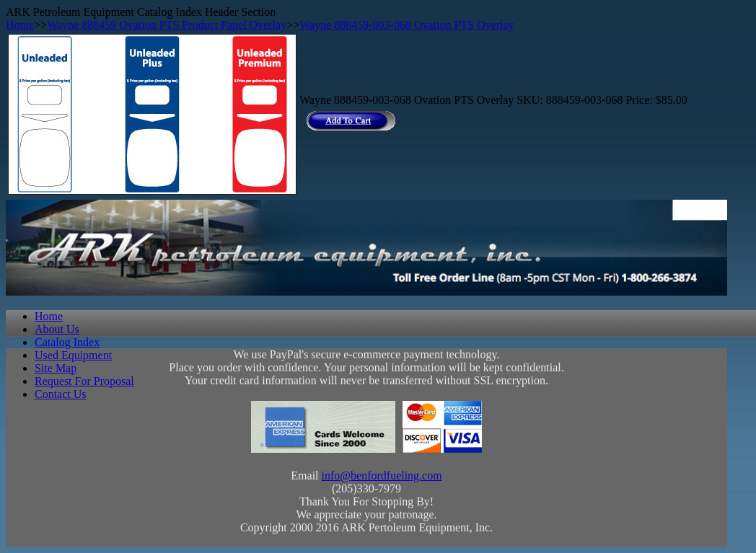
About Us (57, 329)
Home (20, 25)
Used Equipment (73, 355)
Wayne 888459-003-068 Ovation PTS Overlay (406, 25)
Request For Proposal (84, 381)
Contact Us (61, 394)
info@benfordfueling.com (382, 475)
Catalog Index (67, 342)
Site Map (56, 368)
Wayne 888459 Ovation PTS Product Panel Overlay (167, 25)
